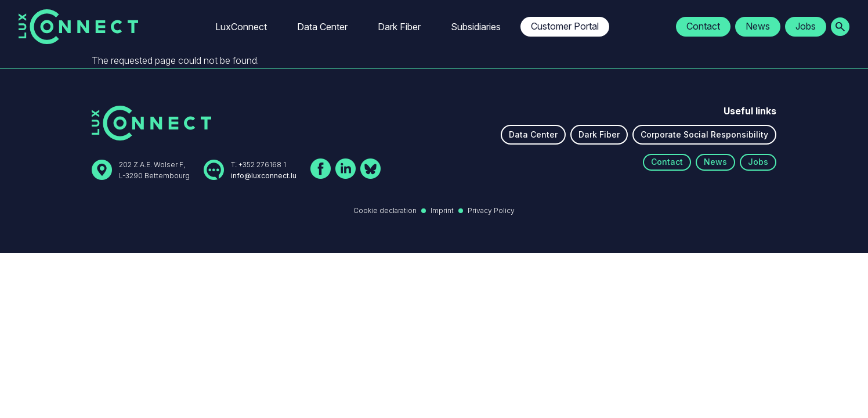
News (758, 26)
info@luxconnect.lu (264, 176)
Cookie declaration (385, 210)
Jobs (806, 26)
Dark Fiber (399, 27)
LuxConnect (241, 27)
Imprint (442, 210)
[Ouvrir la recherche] (840, 27)
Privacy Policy (491, 210)
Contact (703, 26)
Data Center (322, 27)
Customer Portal (565, 26)
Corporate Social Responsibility (704, 134)
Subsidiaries (476, 27)
